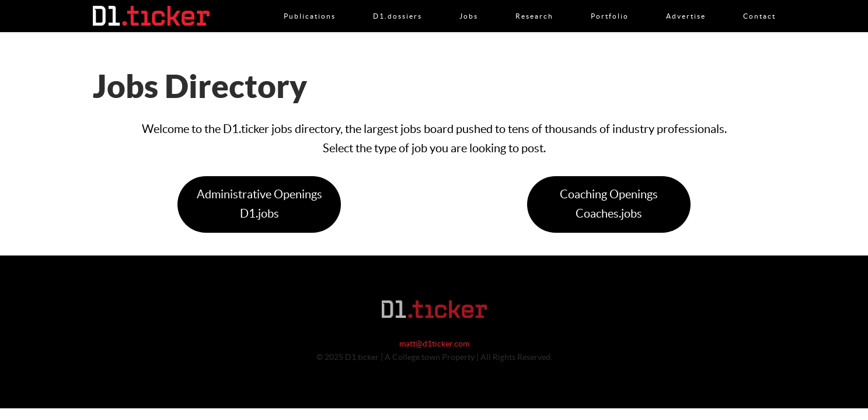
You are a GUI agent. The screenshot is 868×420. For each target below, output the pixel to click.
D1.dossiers (398, 4)
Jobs (469, 4)
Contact (759, 4)
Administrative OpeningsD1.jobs (259, 204)
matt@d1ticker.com (434, 344)
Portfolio (610, 4)
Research (534, 4)
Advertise (686, 4)
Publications (310, 4)
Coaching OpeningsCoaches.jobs (609, 204)
